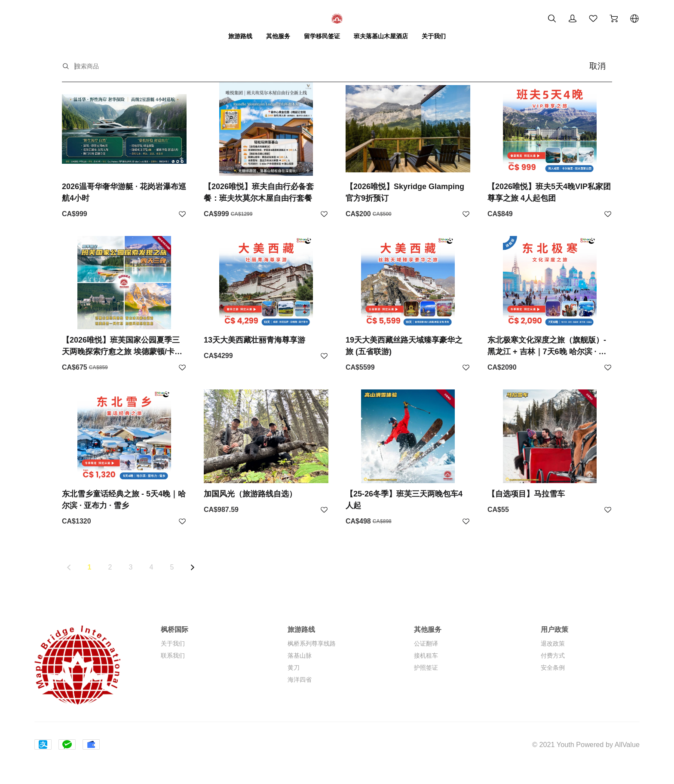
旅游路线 (240, 36)
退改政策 (553, 643)
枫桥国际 (175, 629)
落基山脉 (300, 655)
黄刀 (294, 668)
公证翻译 (426, 643)
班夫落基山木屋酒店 (381, 36)
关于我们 (434, 36)
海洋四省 (300, 680)
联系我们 (173, 655)
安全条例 (553, 668)
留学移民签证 (322, 36)
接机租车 (426, 655)
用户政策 (555, 629)
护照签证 (426, 668)
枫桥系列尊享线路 (312, 643)
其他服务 (278, 36)
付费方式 (553, 655)
